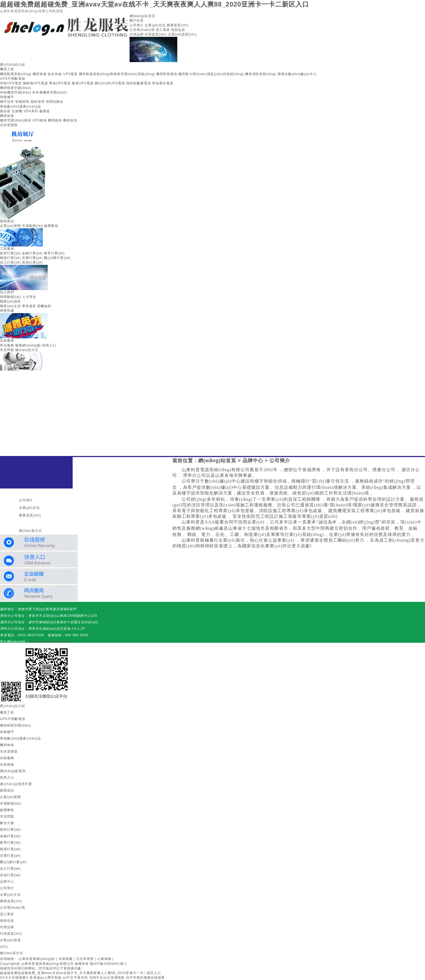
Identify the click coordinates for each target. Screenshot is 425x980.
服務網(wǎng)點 (28, 345)
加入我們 (7, 292)
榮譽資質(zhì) (178, 25)
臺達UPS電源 (83, 83)
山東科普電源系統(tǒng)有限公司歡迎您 (32, 11)
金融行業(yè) (32, 253)
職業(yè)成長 (10, 301)
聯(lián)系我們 (27, 523)
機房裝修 (40, 74)
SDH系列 (31, 111)
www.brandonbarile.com (49, 642)
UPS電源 (70, 74)
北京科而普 (85, 959)
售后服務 (7, 345)
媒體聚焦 (51, 226)
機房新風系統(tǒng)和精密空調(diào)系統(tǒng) (117, 74)
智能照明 (22, 102)
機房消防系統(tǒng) (261, 74)
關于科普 (137, 21)
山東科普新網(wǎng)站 (37, 959)
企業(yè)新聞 (10, 226)
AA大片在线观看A (14, 978)
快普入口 (49, 345)
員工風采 (163, 30)
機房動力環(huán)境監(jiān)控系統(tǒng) (211, 74)
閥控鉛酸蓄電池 (139, 83)
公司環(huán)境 (142, 30)
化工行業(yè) (10, 262)
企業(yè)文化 (155, 25)
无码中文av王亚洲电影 (107, 978)
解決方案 (7, 823)
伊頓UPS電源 (11, 83)
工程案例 (7, 249)
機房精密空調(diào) (16, 88)
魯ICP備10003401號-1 (108, 964)
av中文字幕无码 (75, 978)
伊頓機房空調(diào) (16, 92)
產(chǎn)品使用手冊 (16, 784)
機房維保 (7, 116)
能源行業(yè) (10, 258)
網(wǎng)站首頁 (142, 16)
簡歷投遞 (7, 311)
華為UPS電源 (60, 83)
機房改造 (70, 120)
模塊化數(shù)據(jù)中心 (297, 74)
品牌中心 (253, 461)
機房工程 (7, 69)
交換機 (17, 111)
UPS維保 (40, 120)
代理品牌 (137, 34)
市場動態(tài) (33, 226)
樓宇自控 (7, 102)
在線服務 (7, 340)
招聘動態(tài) (11, 297)
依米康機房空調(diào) (50, 92)
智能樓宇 (7, 97)
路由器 (5, 111)
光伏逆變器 (9, 125)
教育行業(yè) (54, 253)
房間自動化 (55, 102)
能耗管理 (38, 102)
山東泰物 (104, 959)
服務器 (45, 111)
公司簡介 (137, 25)
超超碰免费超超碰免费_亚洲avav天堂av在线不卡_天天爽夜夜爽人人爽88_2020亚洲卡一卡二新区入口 (154, 4)
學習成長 (29, 306)
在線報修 (7, 764)
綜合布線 (55, 74)
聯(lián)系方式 (27, 350)
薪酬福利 (44, 306)
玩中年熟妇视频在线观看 (145, 978)
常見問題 (7, 350)
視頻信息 (178, 30)
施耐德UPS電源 (35, 83)
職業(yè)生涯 (10, 306)
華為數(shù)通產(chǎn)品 (20, 107)
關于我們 (22, 493)
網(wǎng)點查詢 (13, 771)
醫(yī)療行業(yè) (57, 258)
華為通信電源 (163, 83)
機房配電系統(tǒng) (16, 74)
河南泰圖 (66, 959)
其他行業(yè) (32, 262)
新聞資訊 (7, 221)
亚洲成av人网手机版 (46, 978)
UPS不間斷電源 (13, 79)
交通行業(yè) (32, 258)
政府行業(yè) (10, 253)
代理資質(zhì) (156, 34)
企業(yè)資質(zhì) (182, 34)
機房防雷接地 (167, 74)
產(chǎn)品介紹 (12, 65)
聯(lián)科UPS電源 (110, 83)
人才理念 (29, 297)
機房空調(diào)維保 (16, 120)
